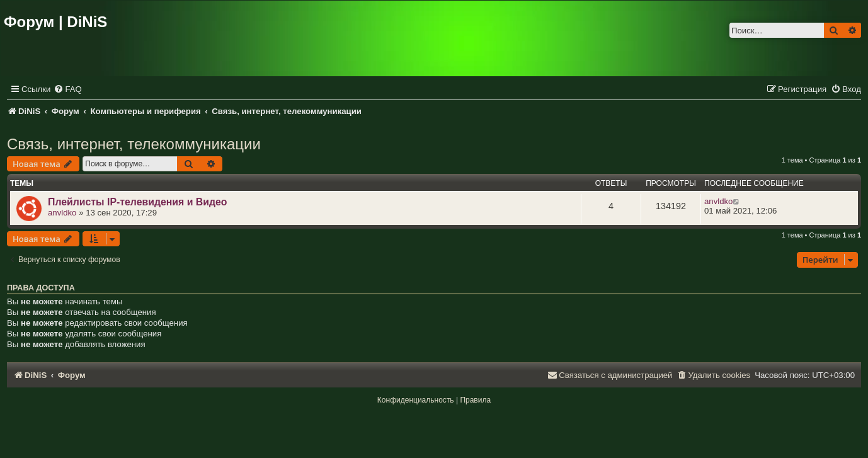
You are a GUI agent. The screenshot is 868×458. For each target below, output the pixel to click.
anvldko (62, 213)
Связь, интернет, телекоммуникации (134, 144)
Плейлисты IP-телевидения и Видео (137, 202)
